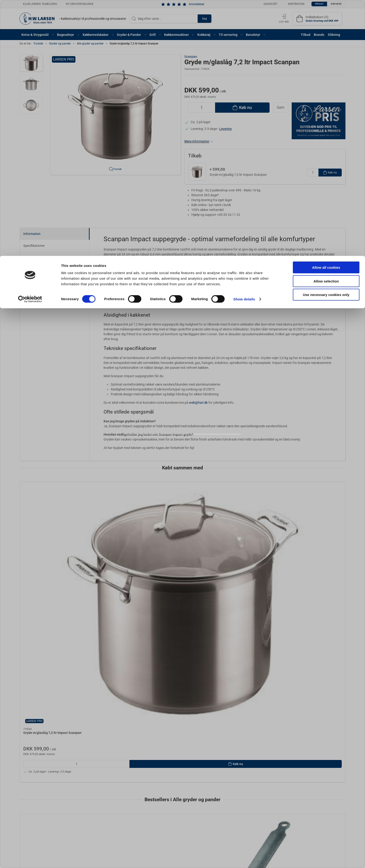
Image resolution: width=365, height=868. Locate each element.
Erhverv (193, 447)
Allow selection (326, 25)
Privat (171, 447)
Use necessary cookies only (326, 39)
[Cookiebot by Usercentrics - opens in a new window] (30, 43)
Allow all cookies (326, 12)
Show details (244, 43)
